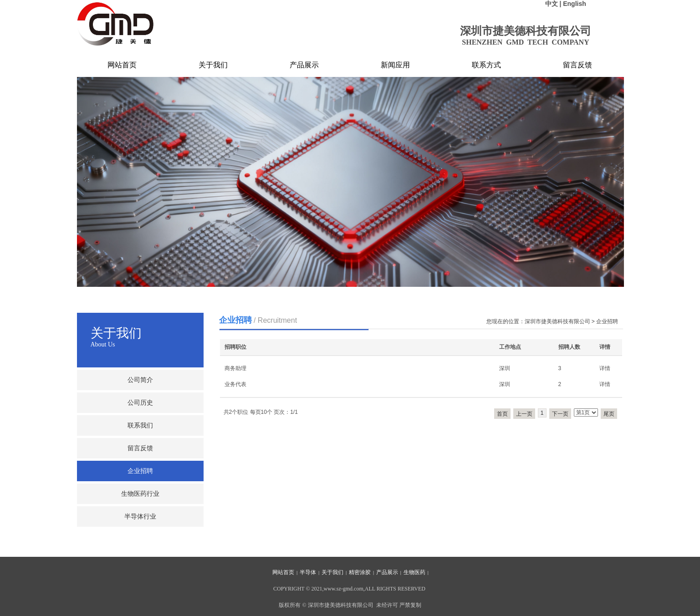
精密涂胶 (360, 572)
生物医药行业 (140, 494)
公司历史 (140, 403)
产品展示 (304, 65)
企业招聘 (140, 471)
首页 (502, 414)
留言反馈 (577, 65)
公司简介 (140, 380)
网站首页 (122, 65)
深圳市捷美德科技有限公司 (557, 321)
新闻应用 (395, 65)
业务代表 (235, 384)
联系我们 (140, 425)
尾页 (609, 414)
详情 (605, 368)
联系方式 (486, 65)
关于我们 (213, 65)
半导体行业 (140, 517)
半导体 (308, 572)
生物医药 (414, 572)
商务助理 (235, 368)
